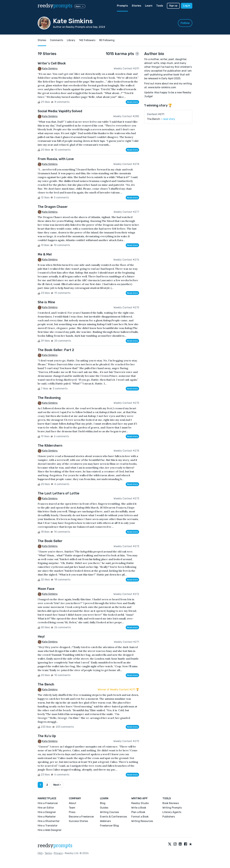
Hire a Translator (48, 826)
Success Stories (78, 821)
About (73, 803)
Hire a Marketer (47, 817)
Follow (185, 23)
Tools (160, 6)
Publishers (169, 817)
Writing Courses (109, 812)
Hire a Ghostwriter (49, 821)
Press (72, 812)
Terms (48, 853)
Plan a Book (138, 812)
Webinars (105, 821)
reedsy (55, 846)
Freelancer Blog (109, 826)
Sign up (173, 6)
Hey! (41, 637)
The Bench (46, 684)
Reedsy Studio (140, 803)
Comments (57, 40)
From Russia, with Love (56, 159)
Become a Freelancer (81, 817)
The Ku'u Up (47, 736)
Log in (187, 6)
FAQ (40, 853)
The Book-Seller (50, 541)
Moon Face (46, 589)
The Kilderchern (50, 446)
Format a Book (140, 817)
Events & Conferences (113, 817)
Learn (149, 6)
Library (71, 40)
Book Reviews (171, 803)
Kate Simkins (50, 68)
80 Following (107, 40)
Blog (103, 803)
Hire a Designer (47, 812)
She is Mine (46, 302)
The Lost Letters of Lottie (59, 493)
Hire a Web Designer (50, 830)
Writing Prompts (172, 808)
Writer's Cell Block (52, 63)
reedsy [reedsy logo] (55, 6)
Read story (132, 102)
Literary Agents (172, 812)
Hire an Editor (46, 808)
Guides (104, 808)
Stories (136, 6)
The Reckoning (49, 398)
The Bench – (161, 119)
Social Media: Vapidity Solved (60, 111)
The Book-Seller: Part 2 (56, 350)
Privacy (58, 853)
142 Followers (87, 40)
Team (72, 808)
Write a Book (139, 808)
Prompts (122, 6)
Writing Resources (142, 821)
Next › (57, 785)
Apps (80, 6)
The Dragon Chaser (53, 207)
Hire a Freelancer (48, 803)
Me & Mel (45, 254)
